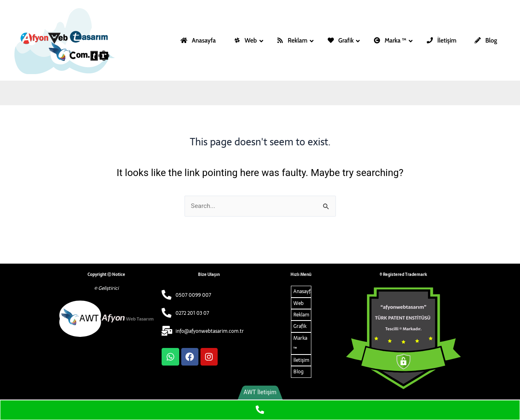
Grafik (300, 327)
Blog (298, 372)
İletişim (301, 361)
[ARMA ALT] (403, 338)
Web (298, 303)
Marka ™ (300, 343)
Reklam (301, 315)
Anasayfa (302, 291)
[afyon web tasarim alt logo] (106, 319)
